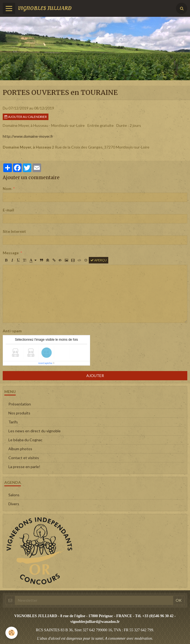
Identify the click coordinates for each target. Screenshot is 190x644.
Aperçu (99, 260)
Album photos (20, 449)
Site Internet (14, 231)
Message (11, 253)
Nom (7, 189)
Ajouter (95, 376)
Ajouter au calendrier (26, 117)
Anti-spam (12, 331)
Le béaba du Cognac (25, 440)
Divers (14, 504)
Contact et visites (24, 458)
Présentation (20, 404)
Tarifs (13, 422)
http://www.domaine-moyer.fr (28, 136)
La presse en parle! (24, 467)
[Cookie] (12, 633)
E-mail (8, 210)
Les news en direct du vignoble (35, 431)
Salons (14, 495)
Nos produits (19, 413)
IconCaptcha (45, 363)
